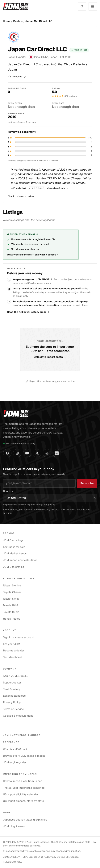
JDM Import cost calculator (20, 560)
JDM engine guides (15, 762)
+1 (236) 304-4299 (13, 862)
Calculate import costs (50, 357)
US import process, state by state (23, 801)
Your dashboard (12, 657)
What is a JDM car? (15, 749)
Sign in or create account (18, 637)
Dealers (18, 21)
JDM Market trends (15, 553)
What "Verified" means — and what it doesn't (33, 255)
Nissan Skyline (12, 585)
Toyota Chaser (12, 592)
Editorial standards (14, 696)
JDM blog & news (14, 826)
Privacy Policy (12, 702)
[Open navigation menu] (93, 6)
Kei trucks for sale (14, 547)
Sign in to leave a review (21, 196)
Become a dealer (14, 650)
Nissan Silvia (11, 599)
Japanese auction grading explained (25, 820)
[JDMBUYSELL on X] (37, 453)
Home (7, 21)
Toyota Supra (11, 612)
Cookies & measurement (18, 716)
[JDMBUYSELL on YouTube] (27, 453)
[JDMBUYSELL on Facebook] (7, 453)
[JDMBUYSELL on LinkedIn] (57, 453)
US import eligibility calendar (21, 794)
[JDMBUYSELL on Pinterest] (47, 453)
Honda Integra (12, 619)
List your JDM (12, 644)
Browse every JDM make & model (24, 756)
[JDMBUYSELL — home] (16, 6)
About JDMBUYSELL (16, 676)
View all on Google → (57, 188)
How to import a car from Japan (23, 781)
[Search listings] (82, 6)
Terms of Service (13, 709)
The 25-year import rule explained (24, 788)
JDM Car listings (13, 540)
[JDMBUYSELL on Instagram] (17, 453)
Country (8, 491)
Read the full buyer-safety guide (28, 312)
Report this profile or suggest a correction (50, 381)
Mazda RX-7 (11, 605)
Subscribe (87, 483)
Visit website (17, 77)
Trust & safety (12, 689)
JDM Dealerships (13, 567)
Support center (12, 683)
